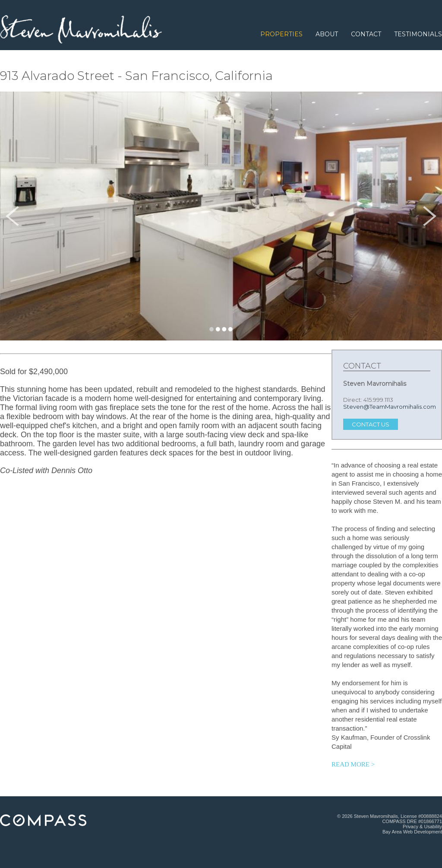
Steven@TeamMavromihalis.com (390, 407)
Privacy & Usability (422, 827)
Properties (281, 34)
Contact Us (371, 424)
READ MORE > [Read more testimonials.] (353, 764)
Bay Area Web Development (412, 832)
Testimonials (418, 34)
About (327, 34)
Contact (366, 34)
